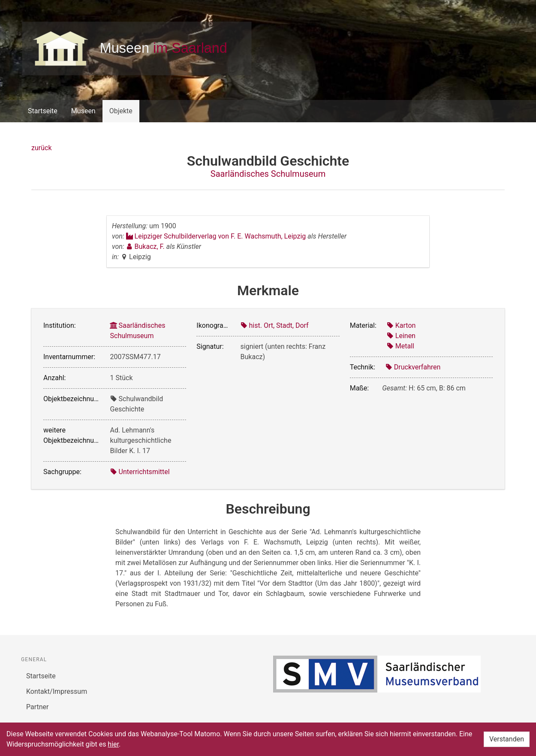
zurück (41, 148)
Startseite (43, 111)
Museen (83, 111)
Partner (38, 707)
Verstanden (507, 739)
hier (113, 744)
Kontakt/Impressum (57, 691)
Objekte (121, 111)
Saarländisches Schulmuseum (268, 174)
